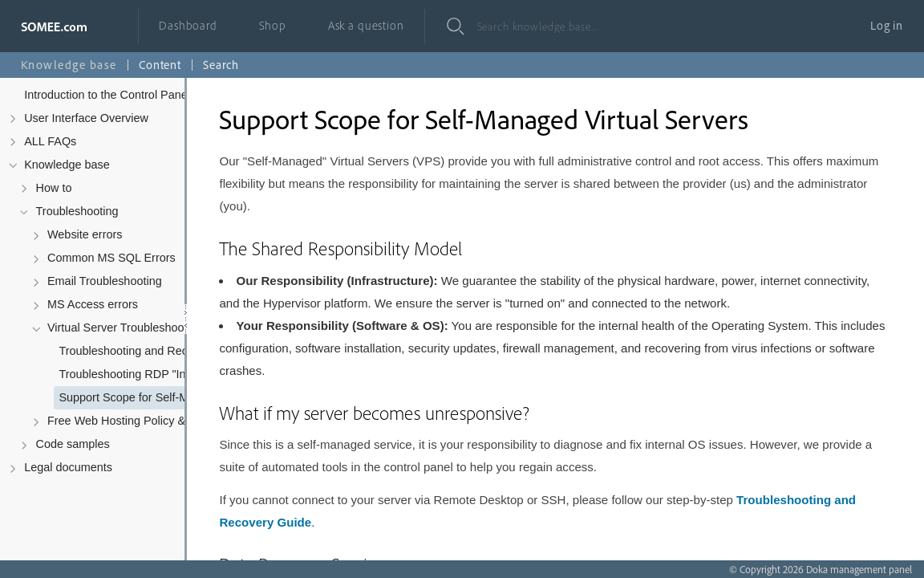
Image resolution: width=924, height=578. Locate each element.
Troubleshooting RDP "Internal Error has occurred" (149, 374)
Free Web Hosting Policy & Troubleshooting (138, 421)
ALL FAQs (50, 141)
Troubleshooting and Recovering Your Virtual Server (149, 351)
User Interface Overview (86, 118)
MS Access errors (93, 304)
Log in (887, 25)
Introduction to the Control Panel (107, 95)
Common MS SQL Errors (111, 258)
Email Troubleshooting (105, 281)
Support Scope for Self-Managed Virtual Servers (149, 397)
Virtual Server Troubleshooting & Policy (138, 328)
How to (54, 188)
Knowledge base (67, 165)
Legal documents (68, 467)
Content (160, 65)
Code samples (73, 444)
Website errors (85, 234)
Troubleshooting (77, 211)
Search (221, 65)
